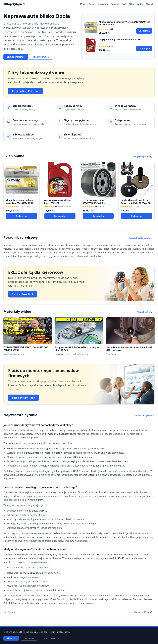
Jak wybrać (103, 4)
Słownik (150, 4)
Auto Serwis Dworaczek (14, 354)
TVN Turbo (111, 354)
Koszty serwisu (41, 57)
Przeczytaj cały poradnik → (142, 238)
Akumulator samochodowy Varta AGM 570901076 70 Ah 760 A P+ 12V (20, 203)
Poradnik (115, 4)
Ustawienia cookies (50, 638)
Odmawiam (29, 638)
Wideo (140, 4)
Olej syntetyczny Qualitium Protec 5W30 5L (120, 39)
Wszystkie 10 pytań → (144, 612)
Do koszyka (144, 31)
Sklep (132, 4)
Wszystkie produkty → (144, 156)
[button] (28, 331)
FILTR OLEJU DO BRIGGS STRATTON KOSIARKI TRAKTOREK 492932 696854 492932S (96, 204)
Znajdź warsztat (16, 57)
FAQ (124, 4)
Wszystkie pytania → (145, 415)
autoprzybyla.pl (14, 4)
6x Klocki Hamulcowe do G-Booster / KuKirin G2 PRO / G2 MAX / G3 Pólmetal (136, 203)
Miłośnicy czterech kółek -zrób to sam (71, 354)
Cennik (92, 4)
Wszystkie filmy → (146, 312)
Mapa (83, 4)
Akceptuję (11, 638)
